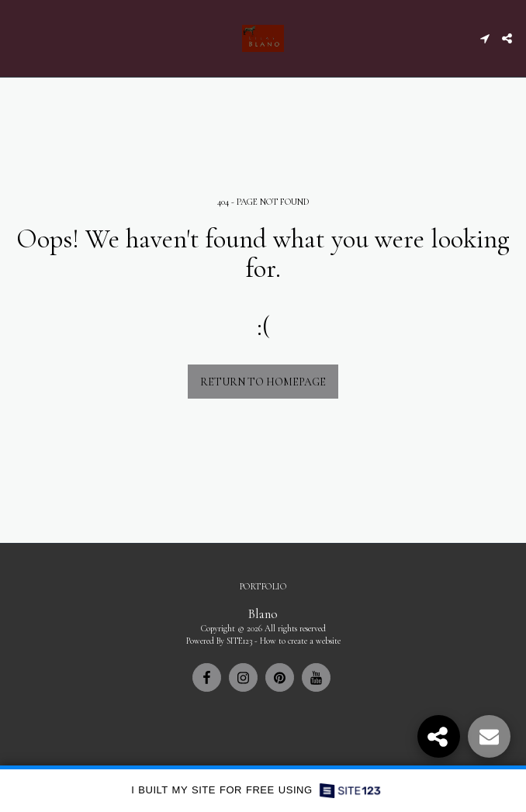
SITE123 (239, 641)
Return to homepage (263, 382)
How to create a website (300, 641)
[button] (17, 38)
